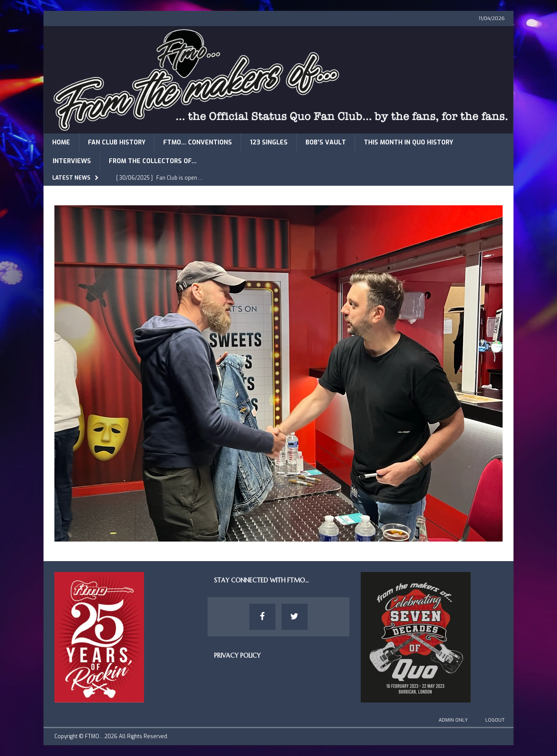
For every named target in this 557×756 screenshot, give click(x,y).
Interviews (72, 161)
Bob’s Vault (326, 142)
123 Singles (269, 142)
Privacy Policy (237, 656)
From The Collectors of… (153, 161)
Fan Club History (117, 142)
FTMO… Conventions (198, 142)
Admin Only (453, 720)
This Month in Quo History (408, 142)
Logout (495, 720)
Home (61, 142)
